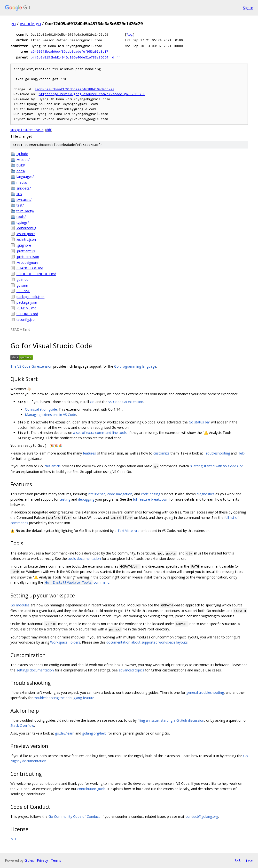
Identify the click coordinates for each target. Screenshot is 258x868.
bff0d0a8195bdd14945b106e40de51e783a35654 (70, 57)
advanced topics (131, 670)
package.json (27, 302)
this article (53, 466)
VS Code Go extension (126, 402)
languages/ (25, 177)
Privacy (42, 860)
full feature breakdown (151, 499)
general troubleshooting (205, 692)
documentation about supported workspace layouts (147, 642)
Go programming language (135, 366)
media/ (22, 182)
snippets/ (24, 188)
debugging (86, 499)
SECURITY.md (27, 314)
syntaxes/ (24, 200)
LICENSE (23, 291)
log (130, 34)
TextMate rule (129, 531)
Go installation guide (41, 409)
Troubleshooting (217, 453)
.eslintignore (26, 234)
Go (92, 402)
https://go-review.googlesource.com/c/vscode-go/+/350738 (92, 94)
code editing (151, 494)
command (77, 582)
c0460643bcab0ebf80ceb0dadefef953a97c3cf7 (70, 51)
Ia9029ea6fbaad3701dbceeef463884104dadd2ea (75, 89)
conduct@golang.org (202, 816)
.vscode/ (23, 160)
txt (238, 860)
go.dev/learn (65, 733)
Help (241, 453)
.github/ (22, 154)
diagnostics (206, 494)
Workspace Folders (65, 642)
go (13, 24)
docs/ (21, 171)
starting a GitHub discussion (182, 720)
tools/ (21, 217)
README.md (26, 308)
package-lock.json (31, 297)
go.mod (23, 279)
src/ (19, 194)
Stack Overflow (22, 725)
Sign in (248, 8)
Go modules (20, 605)
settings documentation (35, 670)
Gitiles (29, 860)
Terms (56, 860)
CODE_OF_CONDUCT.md (36, 274)
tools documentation (84, 558)
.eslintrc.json (26, 239)
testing (65, 499)
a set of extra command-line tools (100, 433)
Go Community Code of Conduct (74, 816)
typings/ (23, 222)
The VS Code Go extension (31, 366)
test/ (20, 205)
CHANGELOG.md (30, 268)
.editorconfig (26, 228)
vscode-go (30, 24)
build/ (21, 165)
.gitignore (24, 245)
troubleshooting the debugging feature (64, 698)
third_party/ (25, 211)
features (89, 453)
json (249, 860)
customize (161, 453)
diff (116, 57)
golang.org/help (94, 733)
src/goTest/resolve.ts (27, 130)
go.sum (22, 285)
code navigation (120, 494)
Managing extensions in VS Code (51, 415)
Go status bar (199, 422)
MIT (14, 839)
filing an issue (148, 720)
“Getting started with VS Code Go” (216, 466)
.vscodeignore (27, 262)
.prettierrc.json (28, 257)
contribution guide (91, 789)
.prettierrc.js (26, 251)
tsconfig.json (27, 319)
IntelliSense (97, 494)
